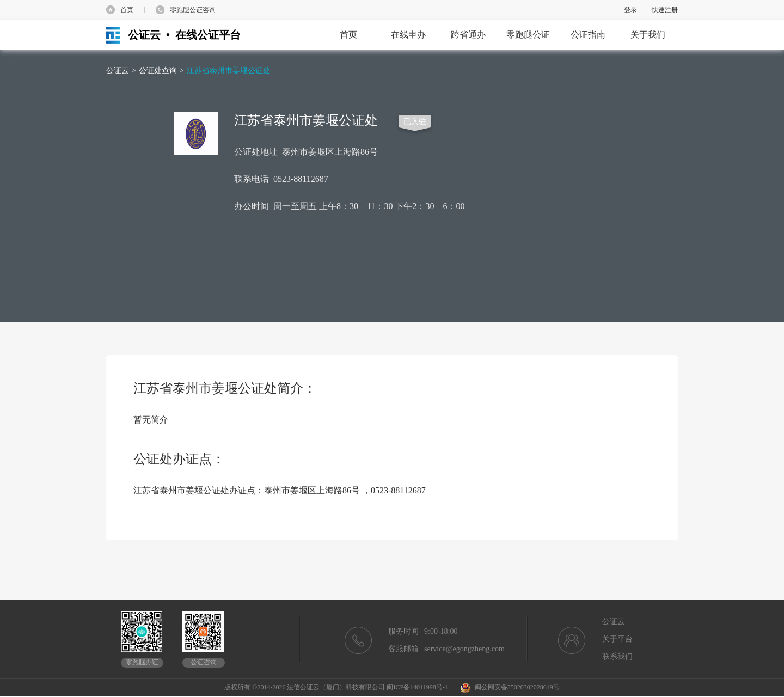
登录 (630, 10)
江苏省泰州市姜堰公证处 (229, 71)
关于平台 (617, 639)
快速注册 (665, 10)
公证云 (118, 71)
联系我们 (617, 656)
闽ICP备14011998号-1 (417, 687)
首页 (127, 10)
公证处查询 (158, 71)
